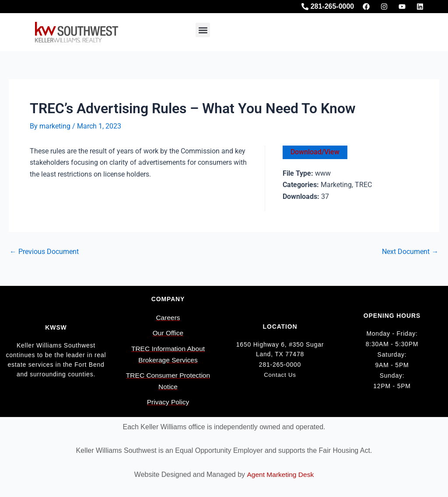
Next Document (410, 252)
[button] (203, 30)
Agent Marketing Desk (280, 474)
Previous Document (44, 252)
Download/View (315, 152)
